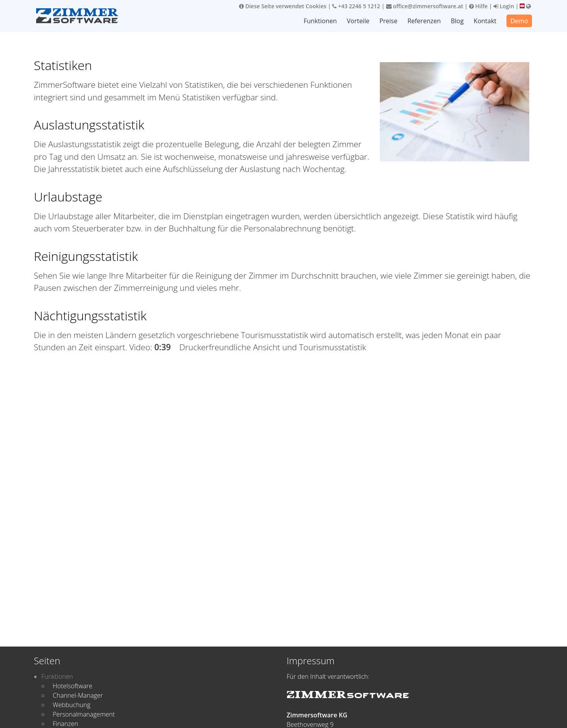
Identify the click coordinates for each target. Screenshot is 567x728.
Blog (457, 21)
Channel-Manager (78, 695)
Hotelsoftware (73, 686)
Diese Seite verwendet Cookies (283, 6)
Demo (519, 21)
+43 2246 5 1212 (356, 6)
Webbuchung (72, 705)
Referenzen (424, 21)
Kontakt (485, 21)
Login (504, 6)
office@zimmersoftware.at (425, 6)
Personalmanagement (84, 714)
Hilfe (478, 6)
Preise (389, 21)
